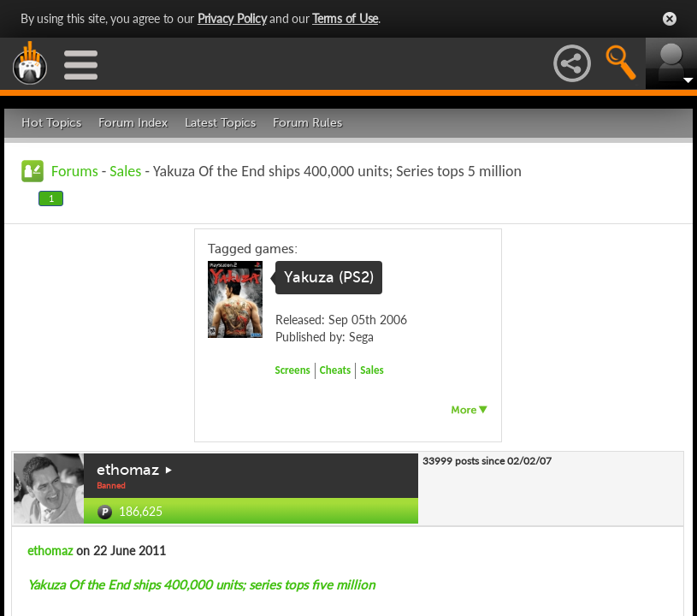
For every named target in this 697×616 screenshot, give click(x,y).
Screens (293, 370)
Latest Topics (220, 123)
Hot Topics (51, 123)
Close (670, 19)
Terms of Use (345, 18)
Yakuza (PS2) (329, 277)
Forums (75, 171)
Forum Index (133, 123)
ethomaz (128, 470)
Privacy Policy (232, 18)
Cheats (335, 370)
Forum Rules (307, 123)
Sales (125, 171)
